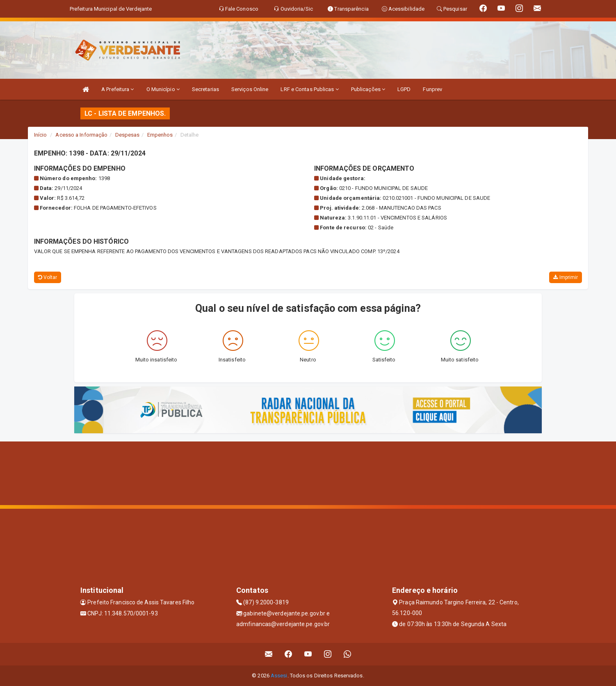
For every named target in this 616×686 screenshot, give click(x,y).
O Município (163, 89)
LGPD (404, 89)
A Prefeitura (117, 89)
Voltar (48, 277)
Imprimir (566, 277)
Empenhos (160, 135)
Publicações (368, 89)
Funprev (432, 89)
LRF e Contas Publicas (309, 89)
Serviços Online (250, 89)
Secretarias (205, 89)
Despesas (128, 135)
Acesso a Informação (81, 135)
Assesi (279, 676)
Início (41, 135)
